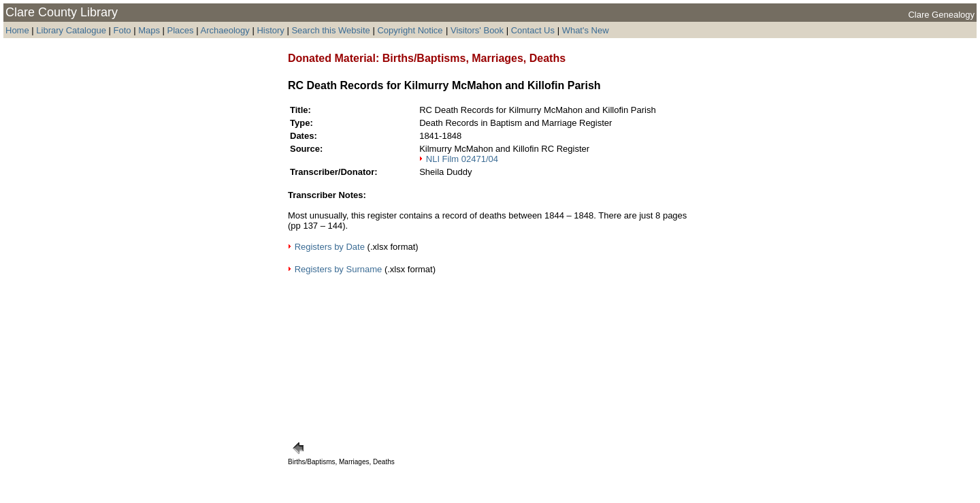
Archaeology (225, 30)
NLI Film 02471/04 (462, 159)
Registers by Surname (339, 269)
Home (17, 30)
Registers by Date (331, 247)
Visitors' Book (477, 30)
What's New (586, 30)
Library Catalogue (71, 30)
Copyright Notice (410, 30)
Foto (124, 30)
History (270, 30)
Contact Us (533, 30)
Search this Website (330, 30)
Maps (149, 30)
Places (181, 30)
